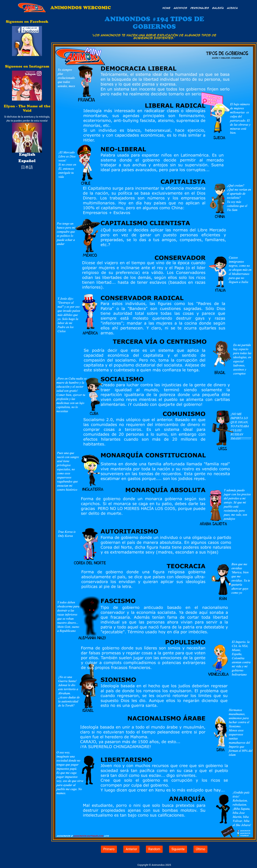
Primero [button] (109, 849)
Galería (218, 8)
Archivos (180, 8)
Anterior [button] (131, 849)
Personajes (200, 8)
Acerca (232, 8)
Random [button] (154, 849)
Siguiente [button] (178, 849)
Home (166, 8)
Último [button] (201, 849)
